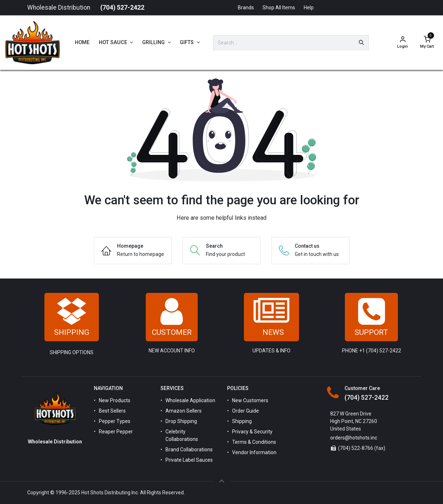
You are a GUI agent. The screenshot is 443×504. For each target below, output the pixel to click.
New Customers (250, 400)
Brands (246, 8)
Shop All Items (279, 8)
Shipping (242, 421)
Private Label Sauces (189, 460)
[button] (222, 481)
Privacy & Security (252, 432)
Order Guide (245, 411)
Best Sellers (112, 411)
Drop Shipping (181, 421)
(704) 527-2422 (122, 8)
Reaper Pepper (116, 432)
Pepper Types (115, 421)
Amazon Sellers (184, 411)
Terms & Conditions (254, 442)
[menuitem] (82, 43)
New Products (115, 400)
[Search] (361, 43)
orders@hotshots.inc (354, 438)
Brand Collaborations (189, 450)
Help (309, 8)
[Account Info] (403, 43)
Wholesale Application (190, 400)
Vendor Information (254, 452)
